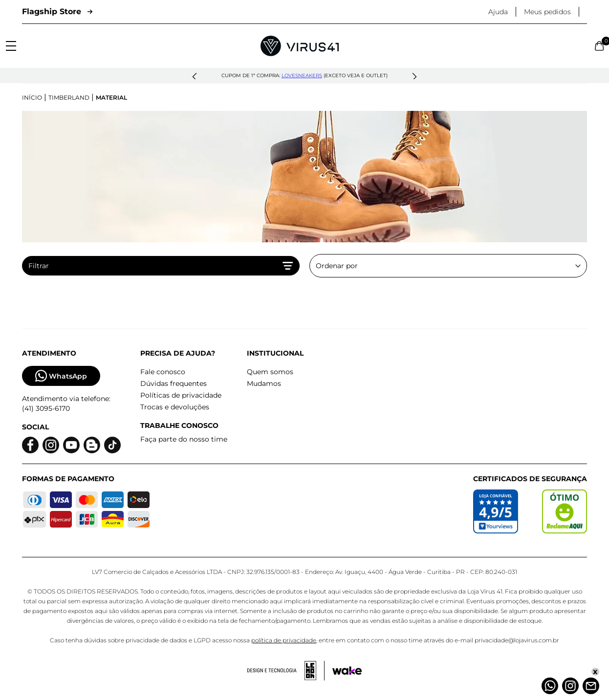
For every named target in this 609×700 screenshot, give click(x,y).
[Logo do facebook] (30, 445)
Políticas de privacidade (181, 395)
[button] (195, 77)
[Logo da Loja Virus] (300, 46)
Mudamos (264, 383)
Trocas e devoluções (175, 407)
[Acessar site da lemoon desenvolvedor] (286, 671)
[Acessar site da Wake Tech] (347, 671)
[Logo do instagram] (51, 445)
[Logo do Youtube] (71, 445)
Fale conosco (163, 372)
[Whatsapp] (550, 686)
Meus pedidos (547, 12)
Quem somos (270, 372)
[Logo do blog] (92, 445)
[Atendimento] (591, 686)
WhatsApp (61, 376)
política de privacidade (284, 640)
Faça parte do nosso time (184, 439)
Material (111, 97)
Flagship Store (57, 11)
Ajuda (498, 12)
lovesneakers (302, 75)
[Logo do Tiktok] (112, 445)
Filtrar (161, 266)
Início (32, 97)
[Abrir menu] (11, 46)
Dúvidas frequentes (174, 383)
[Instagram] (570, 686)
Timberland (69, 97)
